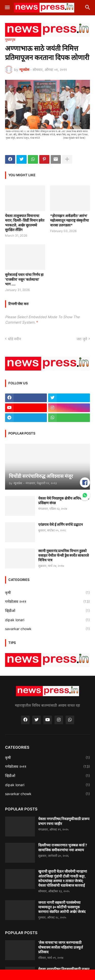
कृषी (48, 593)
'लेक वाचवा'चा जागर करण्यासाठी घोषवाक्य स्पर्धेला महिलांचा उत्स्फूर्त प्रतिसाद (61, 947)
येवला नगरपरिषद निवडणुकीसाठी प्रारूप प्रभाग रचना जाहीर (64, 821)
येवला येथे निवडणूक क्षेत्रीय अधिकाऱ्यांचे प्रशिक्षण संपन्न (64, 500)
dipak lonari (48, 620)
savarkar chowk (48, 629)
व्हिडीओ (48, 611)
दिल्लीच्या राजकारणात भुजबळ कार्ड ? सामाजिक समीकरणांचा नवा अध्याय (63, 847)
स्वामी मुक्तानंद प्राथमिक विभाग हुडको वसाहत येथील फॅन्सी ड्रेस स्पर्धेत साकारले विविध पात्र (64, 555)
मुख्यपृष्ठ (10, 40)
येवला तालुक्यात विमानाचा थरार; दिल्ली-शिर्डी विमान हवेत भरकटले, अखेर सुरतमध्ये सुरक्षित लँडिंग (25, 223)
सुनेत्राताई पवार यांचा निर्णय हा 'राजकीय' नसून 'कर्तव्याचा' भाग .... (24, 279)
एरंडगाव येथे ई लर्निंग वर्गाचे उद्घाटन (61, 524)
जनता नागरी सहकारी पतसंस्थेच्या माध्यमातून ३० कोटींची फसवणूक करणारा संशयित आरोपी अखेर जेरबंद (62, 907)
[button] (7, 8)
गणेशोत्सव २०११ (48, 602)
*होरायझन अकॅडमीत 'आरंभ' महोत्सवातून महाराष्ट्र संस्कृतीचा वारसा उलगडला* (70, 220)
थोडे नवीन (14, 339)
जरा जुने (82, 339)
